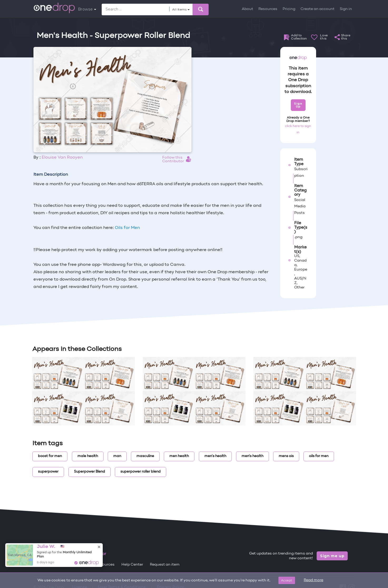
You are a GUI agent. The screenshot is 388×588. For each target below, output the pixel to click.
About (247, 9)
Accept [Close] (287, 580)
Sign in (346, 9)
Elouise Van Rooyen (62, 158)
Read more (313, 580)
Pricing (289, 9)
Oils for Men (127, 228)
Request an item (165, 565)
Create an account (318, 9)
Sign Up (298, 105)
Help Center (132, 565)
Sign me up (332, 556)
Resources (268, 9)
